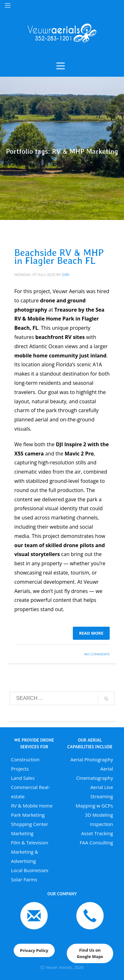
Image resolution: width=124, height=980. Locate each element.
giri (66, 275)
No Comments (97, 654)
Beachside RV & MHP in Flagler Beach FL (59, 256)
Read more (91, 633)
